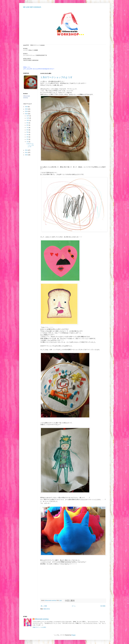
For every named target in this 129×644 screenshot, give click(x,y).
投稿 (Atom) (47, 609)
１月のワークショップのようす (56, 77)
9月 (28, 123)
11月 (28, 118)
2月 (28, 139)
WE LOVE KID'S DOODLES (32, 7)
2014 (27, 111)
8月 (28, 125)
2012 (27, 150)
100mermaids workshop (42, 619)
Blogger (74, 635)
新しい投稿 (44, 606)
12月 (28, 116)
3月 (28, 137)
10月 (28, 120)
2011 (27, 153)
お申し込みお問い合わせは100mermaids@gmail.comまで (39, 69)
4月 (28, 135)
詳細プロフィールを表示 (39, 627)
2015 (27, 109)
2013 (27, 114)
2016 (27, 107)
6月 (28, 130)
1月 (28, 142)
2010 (27, 155)
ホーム (74, 606)
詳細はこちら (27, 67)
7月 (28, 128)
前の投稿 (103, 606)
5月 (28, 132)
